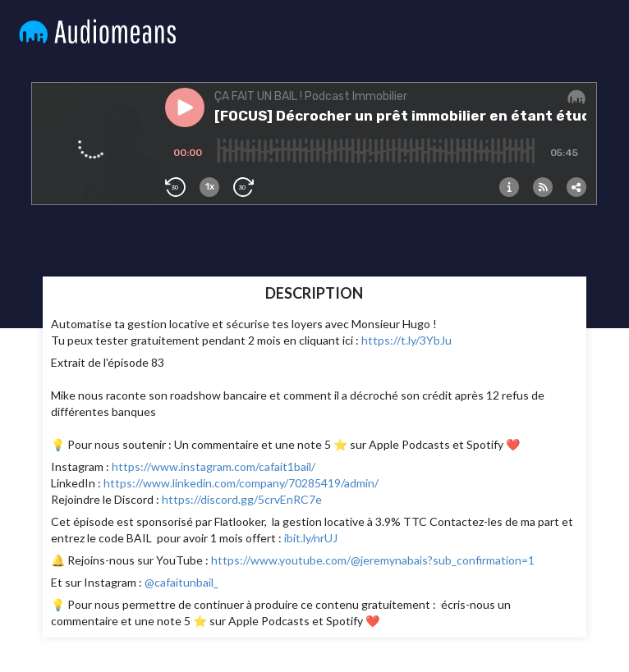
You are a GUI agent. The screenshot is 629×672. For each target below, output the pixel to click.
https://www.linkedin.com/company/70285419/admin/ (241, 483)
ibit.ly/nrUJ (311, 538)
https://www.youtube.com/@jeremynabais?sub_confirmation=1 (373, 560)
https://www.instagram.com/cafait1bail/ (212, 466)
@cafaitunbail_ (180, 582)
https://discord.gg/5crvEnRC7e (242, 499)
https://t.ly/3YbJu (406, 340)
